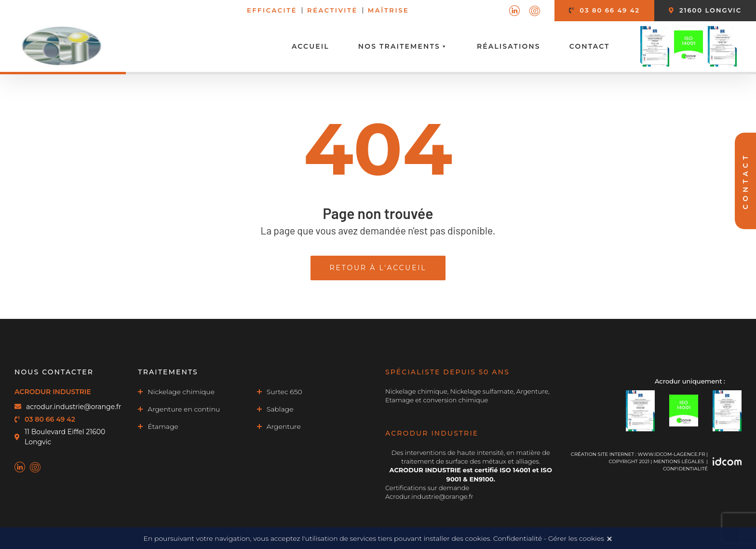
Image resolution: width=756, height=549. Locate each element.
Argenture (284, 426)
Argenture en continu (184, 409)
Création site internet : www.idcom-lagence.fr (638, 454)
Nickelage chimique (181, 392)
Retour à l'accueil (378, 268)
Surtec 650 (284, 392)
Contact (590, 46)
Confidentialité (685, 469)
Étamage (163, 426)
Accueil (310, 46)
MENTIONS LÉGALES (679, 461)
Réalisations (509, 46)
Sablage (280, 409)
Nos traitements (403, 46)
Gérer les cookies (576, 538)
